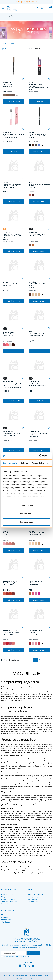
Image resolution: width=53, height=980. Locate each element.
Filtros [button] (6, 49)
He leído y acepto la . (16, 957)
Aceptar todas (26, 506)
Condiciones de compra (20, 975)
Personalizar (27, 514)
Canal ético (5, 904)
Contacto (5, 917)
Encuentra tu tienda (8, 899)
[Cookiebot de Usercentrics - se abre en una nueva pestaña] (39, 456)
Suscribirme (34, 953)
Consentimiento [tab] (10, 463)
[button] (50, 8)
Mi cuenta (5, 915)
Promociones (6, 920)
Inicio (3, 16)
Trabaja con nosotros (9, 902)
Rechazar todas (26, 522)
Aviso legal (7, 975)
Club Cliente (6, 922)
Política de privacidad (36, 975)
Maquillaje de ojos (8, 808)
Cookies (47, 975)
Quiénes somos (7, 894)
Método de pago (34, 902)
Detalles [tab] (24, 463)
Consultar (39, 102)
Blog (3, 897)
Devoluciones (33, 899)
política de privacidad (22, 957)
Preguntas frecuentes (35, 894)
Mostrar (4, 660)
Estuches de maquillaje (10, 772)
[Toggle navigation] (3, 8)
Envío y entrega (33, 897)
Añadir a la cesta (14, 102)
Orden (30, 49)
